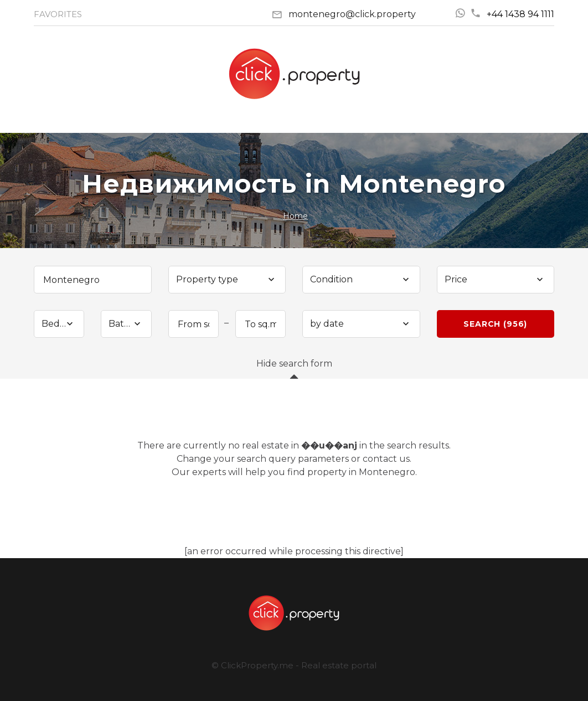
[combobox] (227, 280)
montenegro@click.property (352, 14)
